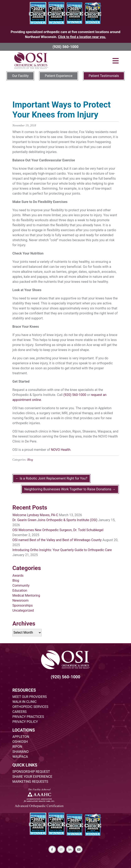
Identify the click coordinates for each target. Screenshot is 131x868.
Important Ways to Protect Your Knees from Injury (62, 110)
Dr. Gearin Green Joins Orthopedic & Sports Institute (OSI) (55, 520)
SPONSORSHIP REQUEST (31, 772)
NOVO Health (61, 450)
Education (20, 590)
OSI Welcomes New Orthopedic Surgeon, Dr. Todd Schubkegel (58, 530)
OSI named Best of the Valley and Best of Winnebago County (57, 540)
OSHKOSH (20, 742)
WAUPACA (20, 757)
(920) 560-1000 (65, 47)
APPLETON (21, 737)
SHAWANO (21, 752)
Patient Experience (59, 76)
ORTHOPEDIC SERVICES (30, 707)
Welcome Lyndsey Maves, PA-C (35, 515)
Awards (18, 576)
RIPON (17, 747)
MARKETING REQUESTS (30, 782)
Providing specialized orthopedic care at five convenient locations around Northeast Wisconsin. (65, 34)
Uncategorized (23, 610)
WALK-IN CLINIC (25, 702)
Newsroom (21, 600)
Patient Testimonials (104, 76)
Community (21, 585)
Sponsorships (23, 605)
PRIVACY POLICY (25, 722)
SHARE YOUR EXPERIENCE (32, 777)
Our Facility (20, 76)
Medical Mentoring (26, 595)
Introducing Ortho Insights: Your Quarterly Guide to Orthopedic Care (62, 550)
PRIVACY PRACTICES (28, 717)
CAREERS (20, 712)
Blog (30, 460)
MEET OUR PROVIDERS (30, 697)
